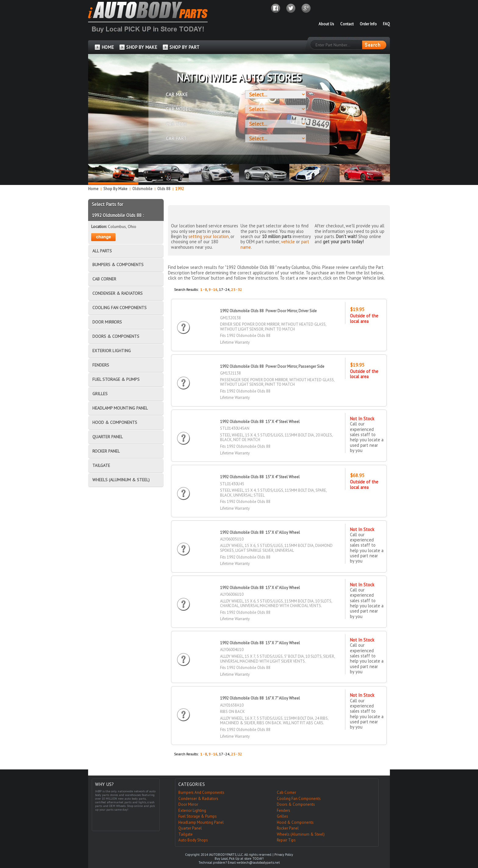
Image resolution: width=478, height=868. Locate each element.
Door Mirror (188, 804)
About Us (326, 24)
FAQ (386, 24)
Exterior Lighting (192, 810)
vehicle (288, 242)
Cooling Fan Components (299, 799)
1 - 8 (204, 289)
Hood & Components (295, 822)
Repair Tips (286, 840)
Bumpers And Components (201, 792)
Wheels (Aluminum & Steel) (301, 834)
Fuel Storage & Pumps (198, 816)
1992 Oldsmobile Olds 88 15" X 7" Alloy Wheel (260, 643)
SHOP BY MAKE (142, 47)
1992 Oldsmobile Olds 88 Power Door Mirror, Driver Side (268, 311)
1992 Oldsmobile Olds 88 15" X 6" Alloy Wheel (260, 532)
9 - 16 (213, 289)
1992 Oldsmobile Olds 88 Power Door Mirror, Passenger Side (272, 366)
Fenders (284, 810)
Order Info (368, 24)
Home (93, 189)
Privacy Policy (284, 855)
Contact (347, 24)
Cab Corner (286, 792)
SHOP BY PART (184, 47)
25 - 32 (237, 289)
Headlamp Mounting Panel (201, 822)
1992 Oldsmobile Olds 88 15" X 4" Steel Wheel (260, 422)
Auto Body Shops (193, 840)
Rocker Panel (288, 828)
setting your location (209, 236)
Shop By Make (115, 189)
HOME (108, 47)
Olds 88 (164, 189)
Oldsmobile (143, 189)
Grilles (282, 816)
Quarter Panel (190, 828)
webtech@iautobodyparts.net (258, 863)
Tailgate (185, 834)
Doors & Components (296, 804)
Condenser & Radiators (198, 799)
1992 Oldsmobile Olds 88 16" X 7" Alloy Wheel (260, 698)
